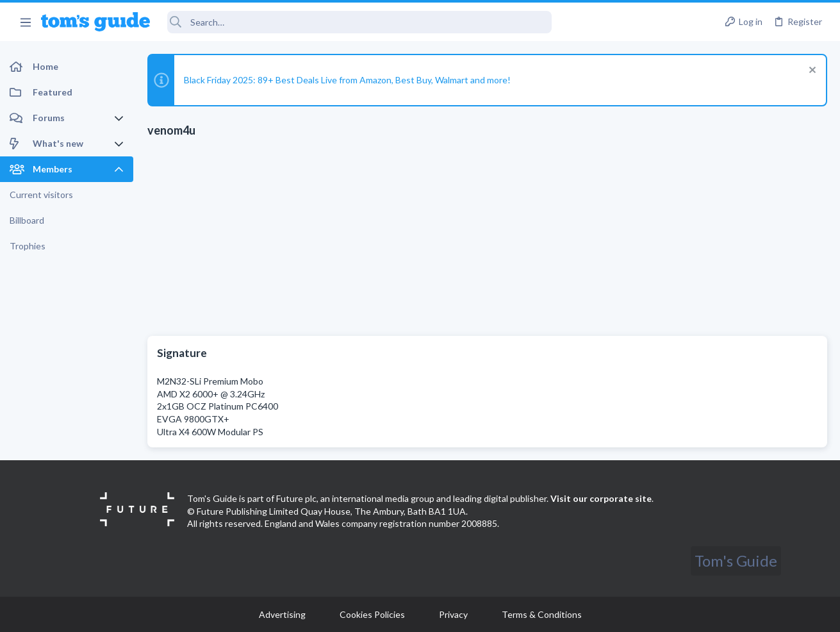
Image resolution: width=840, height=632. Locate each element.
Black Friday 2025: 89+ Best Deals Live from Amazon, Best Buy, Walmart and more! (347, 80)
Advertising (282, 614)
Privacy (453, 614)
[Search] (359, 22)
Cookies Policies (372, 614)
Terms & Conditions (542, 614)
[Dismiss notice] (811, 71)
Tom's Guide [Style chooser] (736, 561)
